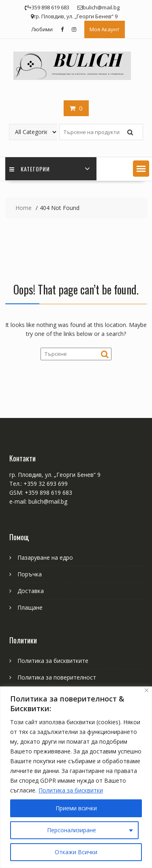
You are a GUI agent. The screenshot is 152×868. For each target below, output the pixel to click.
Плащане (30, 607)
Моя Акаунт (105, 29)
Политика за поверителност (57, 677)
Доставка (31, 591)
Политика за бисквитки (71, 790)
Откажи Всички (76, 852)
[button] (141, 169)
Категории (30, 169)
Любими (42, 29)
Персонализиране (72, 830)
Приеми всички (76, 808)
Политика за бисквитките (53, 661)
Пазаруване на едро (45, 557)
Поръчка (30, 574)
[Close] (147, 690)
